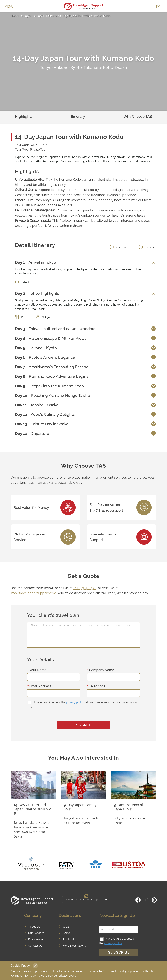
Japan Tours (45, 16)
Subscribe (119, 952)
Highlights (24, 116)
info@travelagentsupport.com (33, 593)
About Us (34, 927)
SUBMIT (83, 725)
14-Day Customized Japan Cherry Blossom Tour (32, 809)
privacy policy (75, 702)
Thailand (68, 939)
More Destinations (74, 946)
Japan (28, 16)
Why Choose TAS (138, 116)
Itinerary (78, 116)
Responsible (36, 939)
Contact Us (35, 946)
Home (15, 16)
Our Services (36, 933)
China (66, 933)
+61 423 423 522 (85, 588)
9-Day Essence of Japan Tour (128, 807)
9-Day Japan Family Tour (80, 807)
